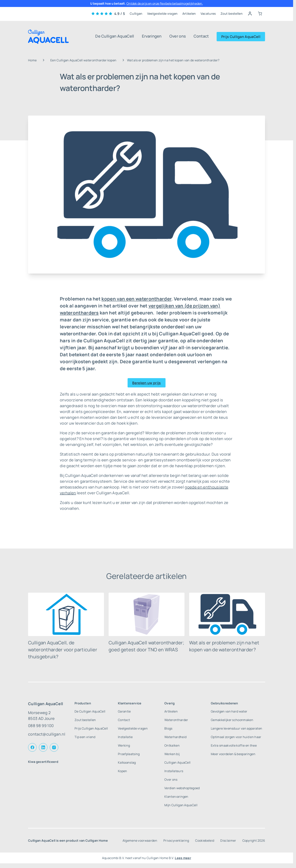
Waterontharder (176, 720)
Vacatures (208, 14)
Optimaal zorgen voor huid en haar (236, 737)
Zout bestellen (232, 14)
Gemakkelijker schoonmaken (232, 720)
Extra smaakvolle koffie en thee (234, 745)
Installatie (125, 737)
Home (32, 60)
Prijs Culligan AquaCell (241, 37)
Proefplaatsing (129, 754)
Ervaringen (152, 36)
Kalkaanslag (127, 762)
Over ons (178, 36)
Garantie (124, 711)
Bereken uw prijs (146, 383)
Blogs (168, 728)
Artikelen (189, 14)
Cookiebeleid (205, 841)
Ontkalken (172, 745)
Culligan (136, 14)
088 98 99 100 (41, 726)
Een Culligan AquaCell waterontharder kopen (83, 60)
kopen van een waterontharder (136, 299)
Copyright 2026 (254, 841)
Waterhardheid (175, 737)
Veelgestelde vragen (162, 14)
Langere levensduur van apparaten (236, 728)
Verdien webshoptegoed (182, 788)
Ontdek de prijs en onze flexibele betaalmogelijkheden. (165, 3)
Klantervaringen (176, 797)
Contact (201, 36)
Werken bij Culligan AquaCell (177, 758)
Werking (124, 745)
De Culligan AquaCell (115, 36)
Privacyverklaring (176, 841)
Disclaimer (228, 841)
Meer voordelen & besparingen (233, 754)
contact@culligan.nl (47, 734)
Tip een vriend (85, 737)
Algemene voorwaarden (140, 841)
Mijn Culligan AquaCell (181, 805)
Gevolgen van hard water (229, 711)
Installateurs (174, 771)
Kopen (123, 771)
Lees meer (183, 858)
